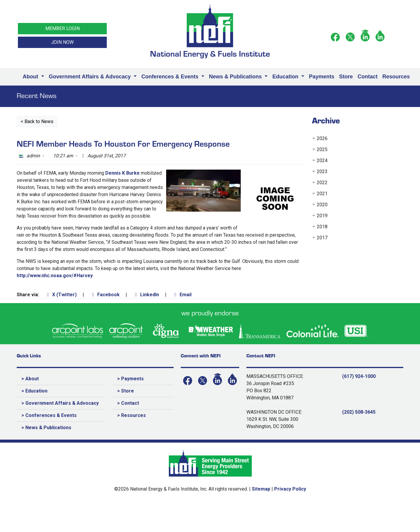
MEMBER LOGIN (62, 28)
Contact (368, 77)
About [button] (31, 77)
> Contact (128, 403)
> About (30, 379)
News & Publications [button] (236, 77)
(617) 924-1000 (359, 376)
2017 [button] (322, 238)
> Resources (132, 415)
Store (346, 77)
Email (182, 295)
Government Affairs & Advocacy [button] (91, 77)
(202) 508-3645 (359, 412)
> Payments (131, 379)
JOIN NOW (62, 42)
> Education (34, 391)
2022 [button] (322, 183)
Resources (396, 77)
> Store (126, 391)
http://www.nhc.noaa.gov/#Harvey (55, 276)
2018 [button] (322, 227)
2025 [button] (322, 149)
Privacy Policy (290, 489)
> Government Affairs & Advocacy (60, 403)
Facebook (105, 295)
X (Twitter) (61, 295)
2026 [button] (322, 138)
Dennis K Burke (123, 173)
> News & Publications (46, 428)
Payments (322, 77)
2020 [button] (322, 205)
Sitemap (261, 489)
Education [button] (286, 77)
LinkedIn (146, 295)
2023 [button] (322, 172)
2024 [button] (322, 160)
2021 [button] (322, 194)
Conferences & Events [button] (171, 77)
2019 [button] (322, 216)
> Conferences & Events (49, 415)
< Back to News (37, 121)
